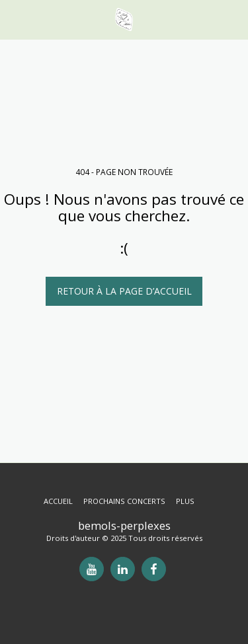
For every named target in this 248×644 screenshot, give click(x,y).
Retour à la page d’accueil (124, 291)
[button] (15, 19)
